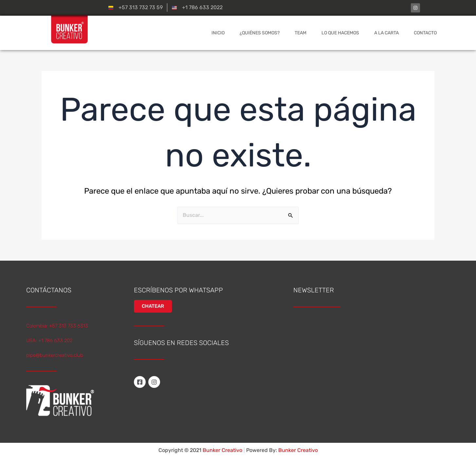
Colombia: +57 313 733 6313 (57, 326)
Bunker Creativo (298, 450)
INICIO (218, 33)
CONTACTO (425, 33)
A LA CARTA (386, 33)
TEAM (301, 33)
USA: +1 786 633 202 (49, 340)
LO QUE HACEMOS (340, 33)
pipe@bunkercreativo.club (55, 355)
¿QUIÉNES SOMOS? (260, 33)
